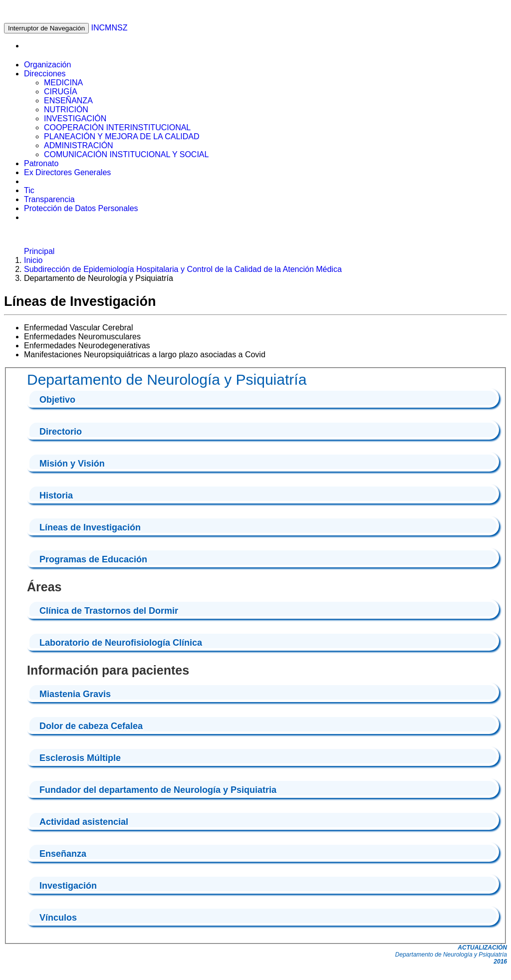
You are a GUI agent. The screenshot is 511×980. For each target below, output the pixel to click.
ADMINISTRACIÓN (79, 145)
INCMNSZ (110, 28)
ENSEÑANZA (68, 101)
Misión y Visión (72, 464)
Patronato (41, 163)
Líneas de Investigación (90, 527)
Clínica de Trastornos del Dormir (109, 611)
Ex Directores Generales (67, 172)
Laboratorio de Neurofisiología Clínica (121, 643)
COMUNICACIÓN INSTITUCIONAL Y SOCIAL (126, 154)
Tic (29, 190)
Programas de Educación (93, 559)
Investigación (68, 886)
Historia (56, 495)
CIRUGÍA (61, 92)
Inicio (33, 260)
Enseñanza (63, 854)
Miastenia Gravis (75, 694)
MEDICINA (63, 83)
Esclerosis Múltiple (80, 758)
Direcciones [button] (45, 74)
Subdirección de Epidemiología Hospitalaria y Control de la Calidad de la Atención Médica (183, 269)
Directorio (61, 432)
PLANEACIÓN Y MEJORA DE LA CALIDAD (122, 136)
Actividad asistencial (84, 822)
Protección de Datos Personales (81, 208)
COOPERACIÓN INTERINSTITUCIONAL (117, 127)
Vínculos (58, 918)
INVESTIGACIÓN (75, 119)
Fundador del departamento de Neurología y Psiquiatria (158, 790)
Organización (47, 65)
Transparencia (49, 199)
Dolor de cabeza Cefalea (91, 726)
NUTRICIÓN (66, 110)
